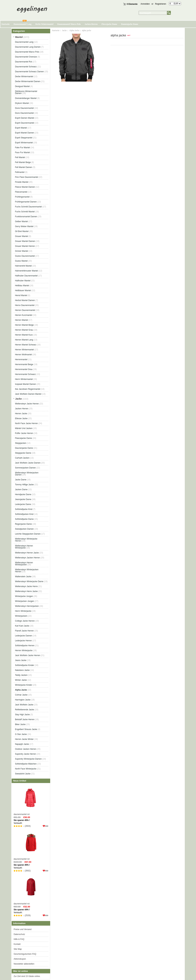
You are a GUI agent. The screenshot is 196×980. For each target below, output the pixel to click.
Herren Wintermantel (24, 350)
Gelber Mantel (21, 221)
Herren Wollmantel (23, 355)
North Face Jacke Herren (26, 423)
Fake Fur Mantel (22, 148)
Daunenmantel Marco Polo (69, 24)
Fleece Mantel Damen (25, 187)
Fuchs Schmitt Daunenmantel (28, 207)
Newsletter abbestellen (24, 964)
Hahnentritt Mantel (23, 266)
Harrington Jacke (23, 700)
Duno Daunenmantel (24, 113)
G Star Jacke (21, 734)
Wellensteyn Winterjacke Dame (29, 581)
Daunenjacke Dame (130, 24)
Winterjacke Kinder (24, 685)
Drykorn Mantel (22, 103)
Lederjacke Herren (23, 641)
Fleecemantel (21, 192)
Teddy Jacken (21, 675)
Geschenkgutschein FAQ (25, 954)
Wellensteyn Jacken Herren (27, 558)
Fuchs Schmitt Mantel (25, 212)
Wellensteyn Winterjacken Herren (27, 571)
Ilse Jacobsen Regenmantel (28, 389)
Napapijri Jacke (22, 744)
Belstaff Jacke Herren (25, 719)
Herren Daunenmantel (25, 310)
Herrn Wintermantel (24, 379)
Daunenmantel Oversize (26, 57)
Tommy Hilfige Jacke (24, 485)
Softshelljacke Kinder (24, 665)
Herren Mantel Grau (24, 330)
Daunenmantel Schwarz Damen (29, 72)
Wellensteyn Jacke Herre (26, 586)
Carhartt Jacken (22, 458)
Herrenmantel (21, 359)
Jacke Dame (21, 480)
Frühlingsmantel (22, 197)
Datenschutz (19, 934)
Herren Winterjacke (24, 650)
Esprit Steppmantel (24, 138)
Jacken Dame (21, 489)
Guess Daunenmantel (25, 256)
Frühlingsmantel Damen (26, 202)
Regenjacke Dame (23, 524)
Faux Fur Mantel (22, 152)
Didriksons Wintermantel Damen (26, 92)
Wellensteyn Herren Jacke (27, 553)
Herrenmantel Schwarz (25, 374)
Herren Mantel (21, 320)
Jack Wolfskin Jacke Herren (28, 655)
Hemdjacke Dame (23, 494)
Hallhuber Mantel (23, 281)
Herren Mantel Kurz (24, 335)
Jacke (64, 30)
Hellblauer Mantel (23, 290)
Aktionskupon (20, 959)
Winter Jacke (21, 680)
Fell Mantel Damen (24, 167)
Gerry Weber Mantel (24, 226)
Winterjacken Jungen (24, 601)
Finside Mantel (22, 182)
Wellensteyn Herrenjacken (27, 606)
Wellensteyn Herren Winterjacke (24, 547)
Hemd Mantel (21, 295)
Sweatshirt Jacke (23, 774)
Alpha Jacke (74, 30)
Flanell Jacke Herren (24, 631)
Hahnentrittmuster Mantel (26, 271)
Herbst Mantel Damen (25, 300)
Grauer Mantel (22, 236)
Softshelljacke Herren (25, 646)
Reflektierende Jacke (24, 710)
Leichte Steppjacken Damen (28, 534)
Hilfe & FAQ (19, 939)
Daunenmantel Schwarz (26, 67)
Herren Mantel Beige (24, 325)
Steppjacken (21, 443)
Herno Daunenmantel (25, 305)
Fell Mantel (20, 157)
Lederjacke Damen (24, 636)
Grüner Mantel (22, 251)
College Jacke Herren (25, 621)
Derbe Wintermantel (44, 24)
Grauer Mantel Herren (25, 246)
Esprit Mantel (21, 128)
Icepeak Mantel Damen (25, 384)
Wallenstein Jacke (23, 577)
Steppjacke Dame (23, 453)
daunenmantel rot (31, 800)
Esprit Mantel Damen (24, 133)
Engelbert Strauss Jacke (26, 729)
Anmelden (145, 4)
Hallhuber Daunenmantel (26, 276)
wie (47, 826)
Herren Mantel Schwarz (26, 345)
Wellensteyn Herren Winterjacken (24, 564)
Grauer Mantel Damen (25, 241)
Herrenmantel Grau (24, 369)
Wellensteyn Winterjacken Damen (27, 474)
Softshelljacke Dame (24, 519)
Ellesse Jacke (21, 418)
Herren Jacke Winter (24, 739)
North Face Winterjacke (26, 769)
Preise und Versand (23, 929)
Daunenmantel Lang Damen (28, 47)
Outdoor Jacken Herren (26, 749)
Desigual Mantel (22, 86)
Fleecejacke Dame (109, 24)
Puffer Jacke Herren (24, 433)
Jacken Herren (91, 24)
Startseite (6, 24)
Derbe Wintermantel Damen (28, 81)
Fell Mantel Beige (23, 162)
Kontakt (17, 944)
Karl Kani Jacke (22, 626)
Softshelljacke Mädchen (26, 764)
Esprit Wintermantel (24, 143)
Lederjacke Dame (23, 504)
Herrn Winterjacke (23, 611)
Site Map (18, 949)
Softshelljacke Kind (24, 509)
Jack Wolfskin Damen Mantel (28, 394)
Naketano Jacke (22, 670)
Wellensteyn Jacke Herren (27, 404)
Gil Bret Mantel (22, 231)
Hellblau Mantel (22, 286)
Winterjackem (21, 616)
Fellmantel (20, 172)
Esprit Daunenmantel (24, 123)
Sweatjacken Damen (24, 529)
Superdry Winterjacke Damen (28, 759)
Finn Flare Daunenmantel (26, 177)
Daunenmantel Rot (23, 62)
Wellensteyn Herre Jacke (26, 591)
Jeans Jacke (21, 660)
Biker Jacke (20, 724)
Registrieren (161, 4)
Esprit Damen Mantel (24, 118)
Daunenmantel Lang (23, 24)
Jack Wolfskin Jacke (24, 705)
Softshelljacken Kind (24, 514)
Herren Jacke (21, 414)
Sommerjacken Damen (25, 468)
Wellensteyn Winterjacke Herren (26, 540)
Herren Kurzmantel (24, 315)
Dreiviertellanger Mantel (26, 98)
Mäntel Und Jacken (24, 428)
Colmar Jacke (21, 695)
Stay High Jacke (22, 715)
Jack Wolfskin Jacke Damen (28, 463)
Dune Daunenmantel (24, 108)
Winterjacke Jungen (24, 596)
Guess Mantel (21, 261)
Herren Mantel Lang (24, 340)
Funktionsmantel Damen (26, 217)
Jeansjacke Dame (23, 499)
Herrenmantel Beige (24, 364)
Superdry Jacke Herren (25, 754)
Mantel (19, 37)
